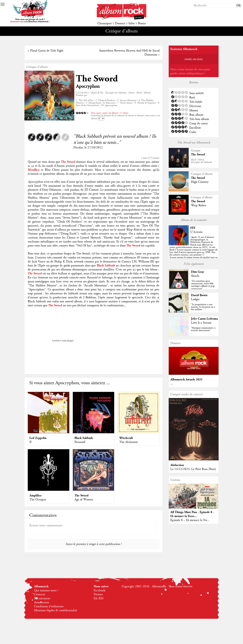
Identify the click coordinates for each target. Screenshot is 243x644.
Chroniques (105, 23)
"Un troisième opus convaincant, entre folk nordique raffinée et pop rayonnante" (203, 285)
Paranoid (80, 442)
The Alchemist (129, 442)
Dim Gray (197, 272)
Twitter (98, 594)
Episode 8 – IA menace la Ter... (190, 520)
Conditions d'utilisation (49, 606)
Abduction (177, 465)
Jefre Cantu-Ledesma (204, 319)
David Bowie (199, 295)
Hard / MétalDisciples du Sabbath (201, 161)
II (30, 442)
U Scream (196, 232)
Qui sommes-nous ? (46, 590)
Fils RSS (99, 598)
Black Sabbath (84, 438)
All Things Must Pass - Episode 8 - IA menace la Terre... (192, 514)
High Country (200, 182)
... (172, 384)
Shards (195, 276)
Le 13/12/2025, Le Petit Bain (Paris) (193, 469)
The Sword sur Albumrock (194, 143)
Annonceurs (41, 602)
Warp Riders (199, 205)
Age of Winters (84, 500)
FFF (193, 228)
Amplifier (35, 496)
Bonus (142, 23)
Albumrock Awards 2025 (186, 380)
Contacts (40, 594)
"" (193, 250)
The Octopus (38, 500)
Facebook (99, 590)
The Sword (97, 79)
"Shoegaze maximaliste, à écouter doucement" (203, 329)
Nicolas (78, 148)
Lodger (195, 299)
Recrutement (42, 598)
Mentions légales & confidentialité (56, 610)
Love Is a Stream (201, 323)
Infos (132, 23)
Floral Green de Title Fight (47, 51)
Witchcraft (126, 438)
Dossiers (120, 23)
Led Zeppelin (38, 438)
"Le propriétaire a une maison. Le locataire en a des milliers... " (203, 307)
